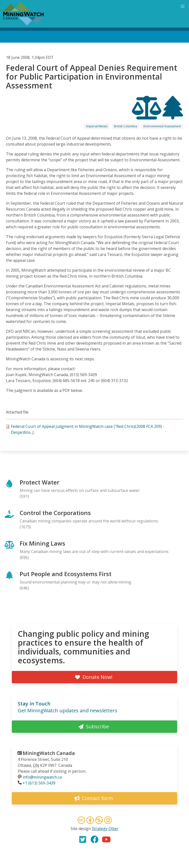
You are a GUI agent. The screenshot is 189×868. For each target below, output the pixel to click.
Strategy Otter (105, 829)
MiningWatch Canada (49, 753)
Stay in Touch (34, 704)
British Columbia (126, 126)
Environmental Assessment (162, 126)
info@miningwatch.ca (42, 777)
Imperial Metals (97, 126)
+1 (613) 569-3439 (39, 783)
